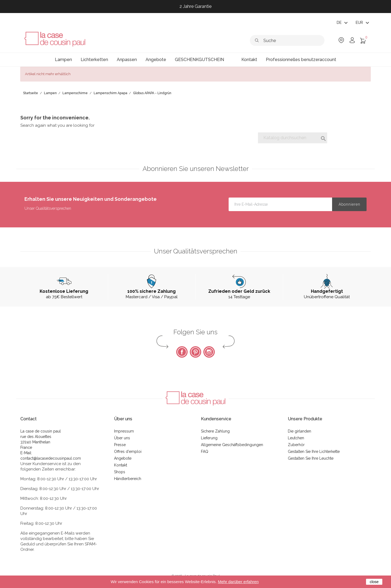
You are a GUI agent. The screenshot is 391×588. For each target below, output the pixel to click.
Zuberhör (296, 445)
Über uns (122, 438)
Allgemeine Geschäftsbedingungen (232, 445)
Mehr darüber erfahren (238, 582)
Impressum (124, 431)
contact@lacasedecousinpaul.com (51, 458)
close (374, 582)
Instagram (209, 352)
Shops (120, 472)
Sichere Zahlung (215, 431)
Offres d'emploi (128, 452)
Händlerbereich (128, 479)
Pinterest (195, 352)
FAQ (205, 452)
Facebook (182, 352)
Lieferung (209, 438)
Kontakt (121, 465)
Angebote (123, 458)
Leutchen (296, 438)
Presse (120, 445)
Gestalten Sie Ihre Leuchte (311, 458)
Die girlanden (299, 431)
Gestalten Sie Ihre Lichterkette (314, 452)
